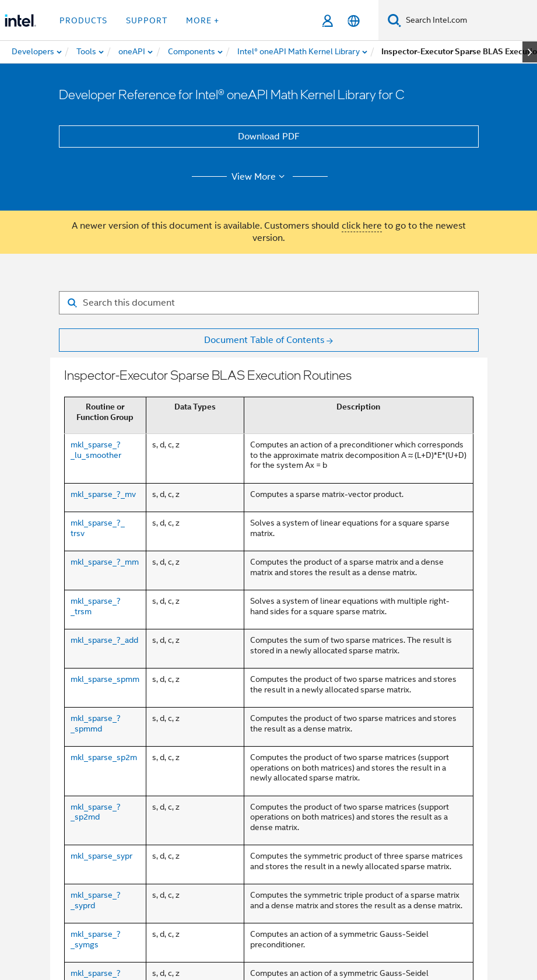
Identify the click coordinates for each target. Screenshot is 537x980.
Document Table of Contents (264, 340)
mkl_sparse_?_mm (105, 562)
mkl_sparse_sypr (101, 856)
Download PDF (269, 136)
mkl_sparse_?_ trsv (98, 528)
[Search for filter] (269, 303)
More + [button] (203, 20)
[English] (354, 21)
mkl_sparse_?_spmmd (96, 723)
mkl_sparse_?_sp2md (96, 812)
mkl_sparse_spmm (105, 679)
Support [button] (147, 20)
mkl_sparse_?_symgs (96, 939)
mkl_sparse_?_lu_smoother (96, 450)
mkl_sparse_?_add (104, 640)
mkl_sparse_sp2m (104, 757)
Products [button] (83, 20)
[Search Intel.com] (469, 20)
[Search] (394, 20)
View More (260, 177)
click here (362, 226)
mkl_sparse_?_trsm (96, 606)
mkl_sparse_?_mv (103, 494)
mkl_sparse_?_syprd (96, 900)
